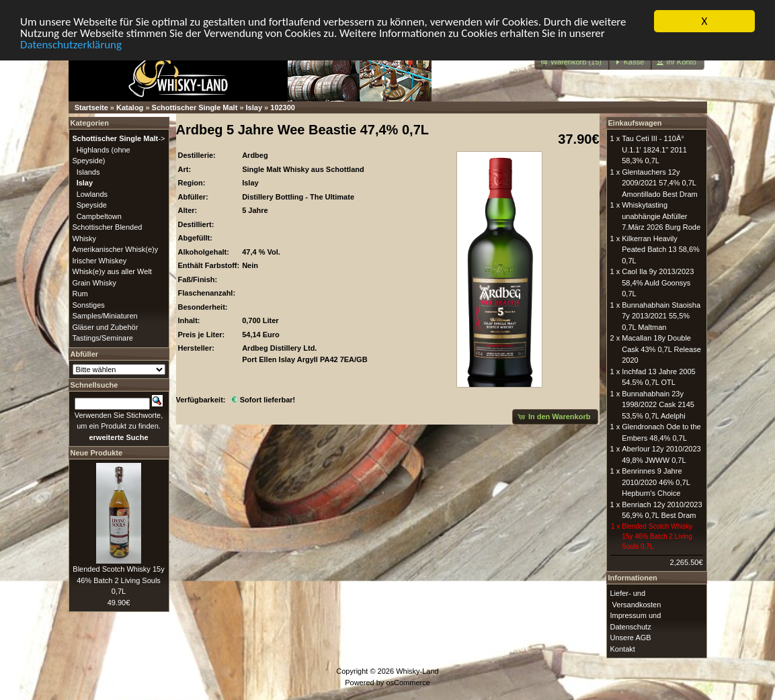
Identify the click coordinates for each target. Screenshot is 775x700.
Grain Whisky (94, 282)
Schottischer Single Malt (195, 107)
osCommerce (408, 682)
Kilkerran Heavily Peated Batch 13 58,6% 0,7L (661, 249)
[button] (572, 62)
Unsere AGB (631, 638)
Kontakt (623, 648)
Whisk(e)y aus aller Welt (112, 271)
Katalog (130, 107)
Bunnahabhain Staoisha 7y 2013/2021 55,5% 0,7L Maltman (661, 315)
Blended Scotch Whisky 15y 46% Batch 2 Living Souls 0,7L (118, 580)
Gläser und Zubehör (106, 326)
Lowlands (92, 193)
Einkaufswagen (635, 123)
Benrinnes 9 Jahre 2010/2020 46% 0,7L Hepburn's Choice (656, 482)
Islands (88, 171)
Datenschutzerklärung (71, 44)
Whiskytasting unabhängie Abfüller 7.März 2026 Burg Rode (661, 216)
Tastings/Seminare (103, 338)
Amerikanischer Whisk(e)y (116, 249)
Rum (80, 294)
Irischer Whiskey (100, 260)
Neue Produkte (97, 453)
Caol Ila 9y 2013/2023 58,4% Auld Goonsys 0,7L (658, 282)
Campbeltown (99, 216)
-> (119, 138)
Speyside (92, 205)
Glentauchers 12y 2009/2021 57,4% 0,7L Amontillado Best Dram (660, 182)
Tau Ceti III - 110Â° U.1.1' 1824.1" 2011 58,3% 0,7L (654, 149)
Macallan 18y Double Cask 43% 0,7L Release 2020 (661, 349)
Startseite (91, 107)
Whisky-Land (417, 671)
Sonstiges (89, 304)
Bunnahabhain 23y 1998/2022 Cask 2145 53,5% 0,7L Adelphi (658, 404)
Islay (254, 107)
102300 (283, 107)
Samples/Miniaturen (105, 316)
